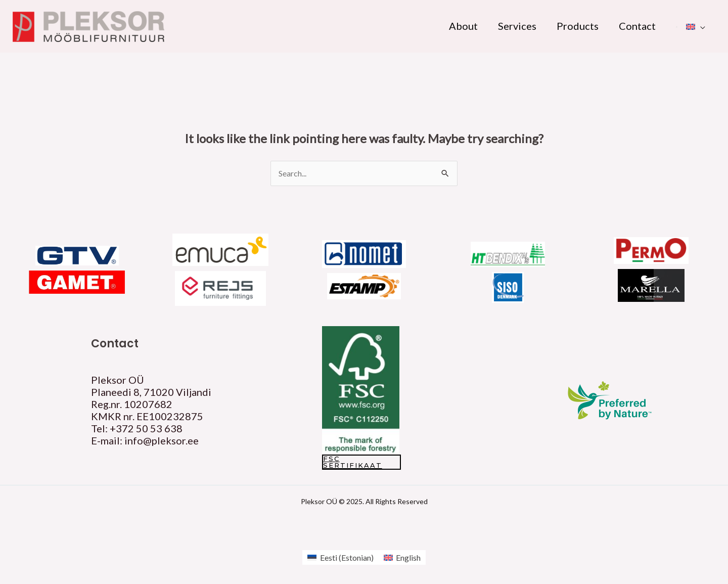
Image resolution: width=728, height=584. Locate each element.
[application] (700, 26)
